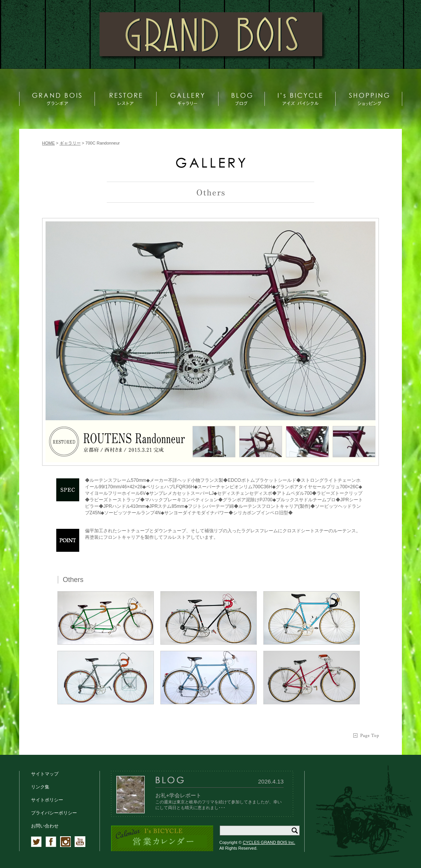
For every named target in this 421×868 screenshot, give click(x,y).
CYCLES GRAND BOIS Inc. (269, 842)
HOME (48, 143)
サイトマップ (45, 774)
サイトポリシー (47, 800)
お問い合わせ (45, 826)
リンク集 (40, 787)
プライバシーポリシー (54, 813)
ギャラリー (70, 143)
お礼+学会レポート (178, 795)
